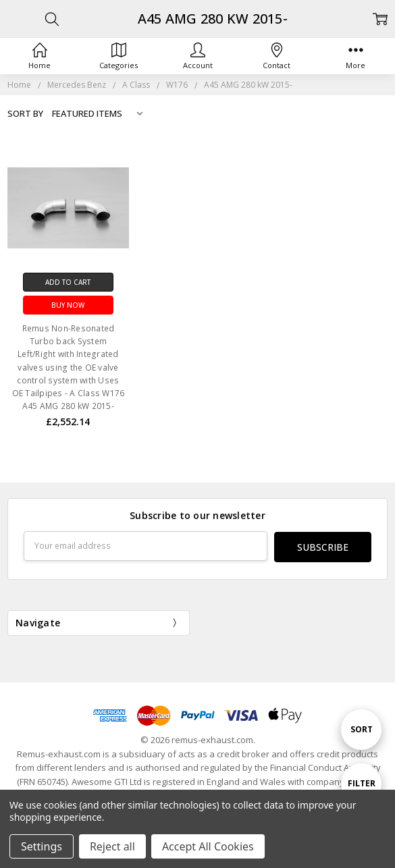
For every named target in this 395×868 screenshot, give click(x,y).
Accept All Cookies (208, 846)
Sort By (25, 113)
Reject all (112, 846)
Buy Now (68, 305)
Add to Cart (68, 282)
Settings (42, 846)
